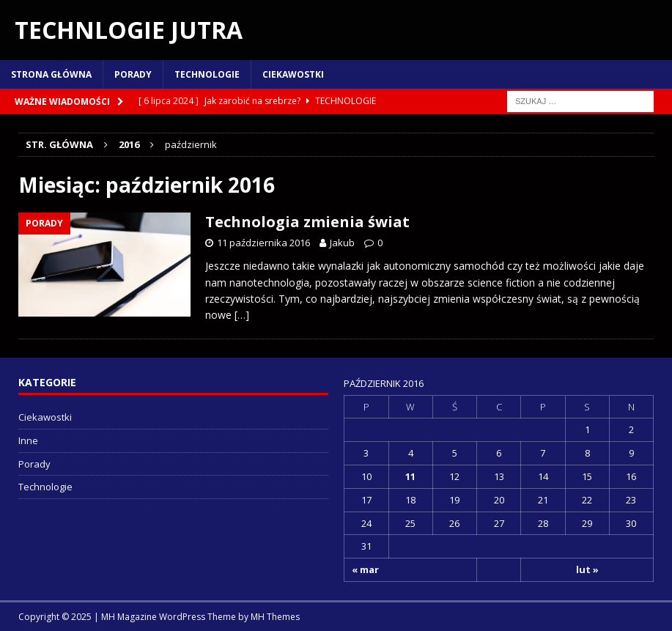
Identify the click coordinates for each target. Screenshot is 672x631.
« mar (365, 569)
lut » (587, 569)
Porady (133, 74)
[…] (242, 315)
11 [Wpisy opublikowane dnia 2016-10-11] (410, 476)
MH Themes (275, 617)
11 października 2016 (263, 243)
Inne (28, 440)
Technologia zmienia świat (307, 222)
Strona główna (51, 74)
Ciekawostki (293, 74)
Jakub (342, 243)
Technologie (207, 74)
